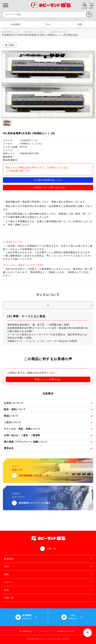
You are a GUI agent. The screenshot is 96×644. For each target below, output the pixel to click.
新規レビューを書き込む (48, 379)
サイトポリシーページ (47, 631)
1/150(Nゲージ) (58, 32)
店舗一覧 (51, 549)
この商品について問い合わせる (48, 188)
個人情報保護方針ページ (28, 631)
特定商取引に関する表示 (66, 631)
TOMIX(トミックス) (34, 32)
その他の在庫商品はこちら (48, 180)
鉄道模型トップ (10, 32)
